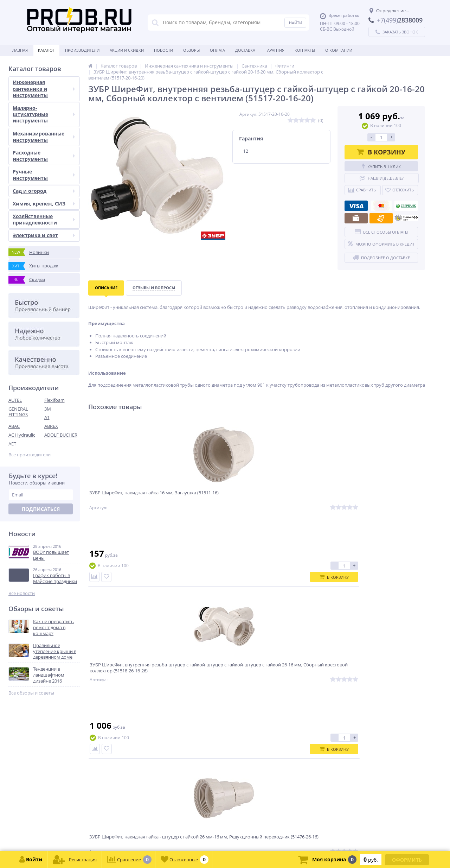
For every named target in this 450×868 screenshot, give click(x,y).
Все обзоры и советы (31, 693)
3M (48, 409)
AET (12, 444)
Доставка (245, 50)
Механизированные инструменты (44, 137)
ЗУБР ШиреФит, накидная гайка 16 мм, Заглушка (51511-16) (128, 498)
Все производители (30, 455)
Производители (82, 50)
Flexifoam (54, 400)
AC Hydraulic (22, 435)
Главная (19, 50)
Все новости (22, 593)
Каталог (46, 50)
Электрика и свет (44, 235)
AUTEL (15, 400)
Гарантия (275, 50)
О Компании (339, 50)
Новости (163, 50)
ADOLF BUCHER (61, 435)
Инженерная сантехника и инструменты (44, 88)
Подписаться (41, 509)
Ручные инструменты (44, 175)
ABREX (51, 426)
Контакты (305, 50)
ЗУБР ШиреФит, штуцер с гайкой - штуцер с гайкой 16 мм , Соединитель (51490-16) (382, 501)
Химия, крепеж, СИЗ (44, 204)
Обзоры (191, 50)
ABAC (14, 426)
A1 (47, 417)
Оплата (217, 50)
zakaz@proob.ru (98, 834)
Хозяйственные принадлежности (44, 219)
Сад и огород (44, 191)
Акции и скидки (127, 50)
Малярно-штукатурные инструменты (44, 114)
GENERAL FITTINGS (18, 412)
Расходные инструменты (44, 156)
